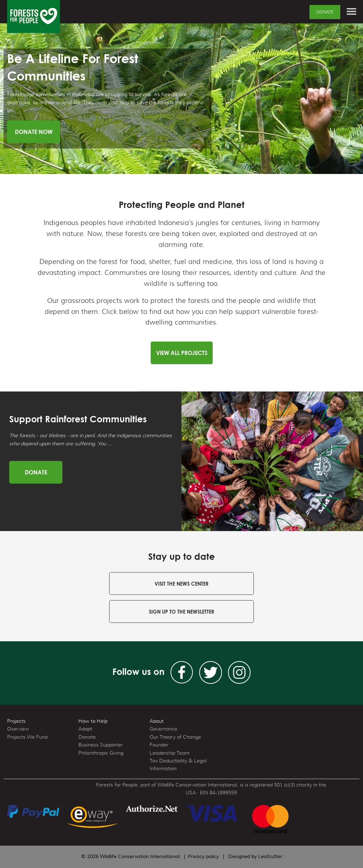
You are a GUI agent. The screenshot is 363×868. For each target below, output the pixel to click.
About (157, 721)
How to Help (93, 721)
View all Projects (182, 353)
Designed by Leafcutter (255, 857)
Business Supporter (100, 745)
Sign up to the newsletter (181, 612)
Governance (163, 729)
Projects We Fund (27, 737)
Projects (16, 721)
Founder (159, 745)
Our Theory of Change (175, 737)
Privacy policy (203, 857)
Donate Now (34, 132)
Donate (325, 12)
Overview (18, 729)
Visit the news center (181, 584)
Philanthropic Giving (101, 753)
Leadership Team (170, 753)
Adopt (85, 729)
